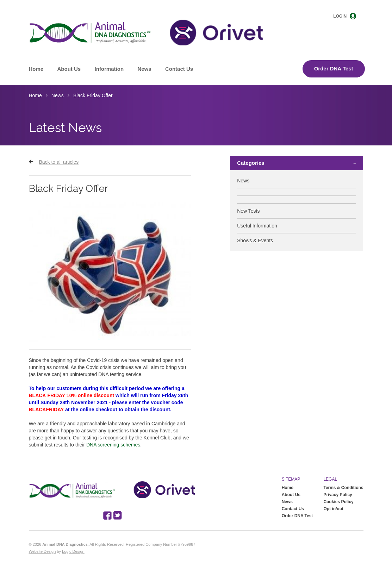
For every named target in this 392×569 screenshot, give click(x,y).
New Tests (248, 211)
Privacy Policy (338, 495)
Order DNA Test (334, 68)
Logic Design (73, 551)
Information (109, 69)
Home (36, 69)
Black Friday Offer (93, 95)
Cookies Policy (338, 502)
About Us (69, 69)
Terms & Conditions (343, 488)
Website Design (42, 551)
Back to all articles (59, 162)
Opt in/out (333, 509)
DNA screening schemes (113, 445)
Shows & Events (255, 240)
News (144, 69)
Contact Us (179, 69)
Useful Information (257, 226)
